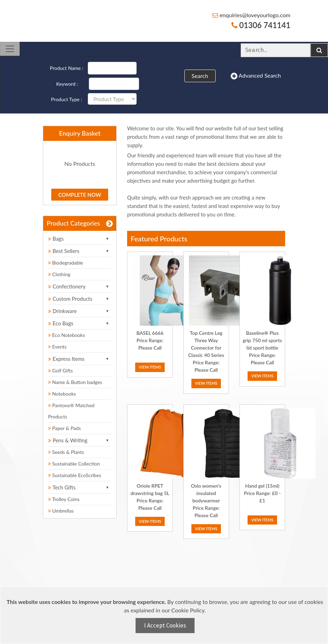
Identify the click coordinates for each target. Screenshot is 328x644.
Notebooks (62, 394)
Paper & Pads (64, 428)
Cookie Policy (188, 610)
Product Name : (67, 68)
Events (57, 347)
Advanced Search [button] (256, 76)
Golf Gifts (60, 370)
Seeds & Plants (66, 452)
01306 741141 (261, 25)
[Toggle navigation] (10, 49)
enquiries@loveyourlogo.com (251, 15)
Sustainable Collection (74, 464)
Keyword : (67, 84)
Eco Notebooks (67, 335)
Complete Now (80, 195)
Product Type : (66, 99)
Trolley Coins (64, 499)
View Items (150, 367)
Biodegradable (66, 263)
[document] (165, 615)
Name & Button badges (75, 382)
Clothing (59, 274)
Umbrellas (61, 511)
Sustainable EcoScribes (75, 475)
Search (200, 76)
